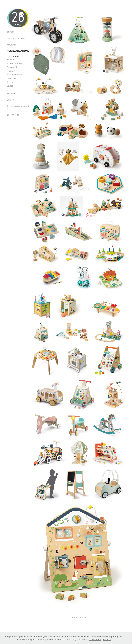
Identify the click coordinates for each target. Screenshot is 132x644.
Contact (10, 100)
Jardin (10, 82)
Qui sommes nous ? (17, 38)
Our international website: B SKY (18, 107)
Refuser (107, 639)
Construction (13, 67)
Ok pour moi (95, 639)
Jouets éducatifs (15, 63)
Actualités (11, 45)
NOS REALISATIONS (18, 51)
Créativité (11, 78)
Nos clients (12, 93)
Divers (10, 86)
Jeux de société (15, 75)
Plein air (11, 71)
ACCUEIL (11, 32)
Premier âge (13, 56)
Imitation (11, 60)
